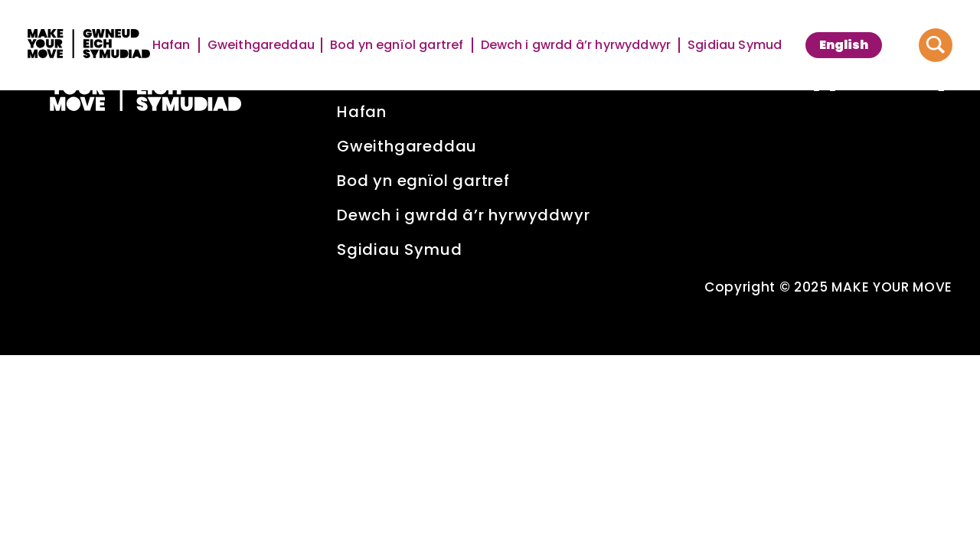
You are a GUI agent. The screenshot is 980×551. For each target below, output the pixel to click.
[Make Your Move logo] (89, 46)
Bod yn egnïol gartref (398, 45)
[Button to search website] (936, 45)
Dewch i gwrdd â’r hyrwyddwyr (577, 45)
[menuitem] (844, 45)
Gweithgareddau (261, 45)
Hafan (172, 45)
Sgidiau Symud (735, 45)
